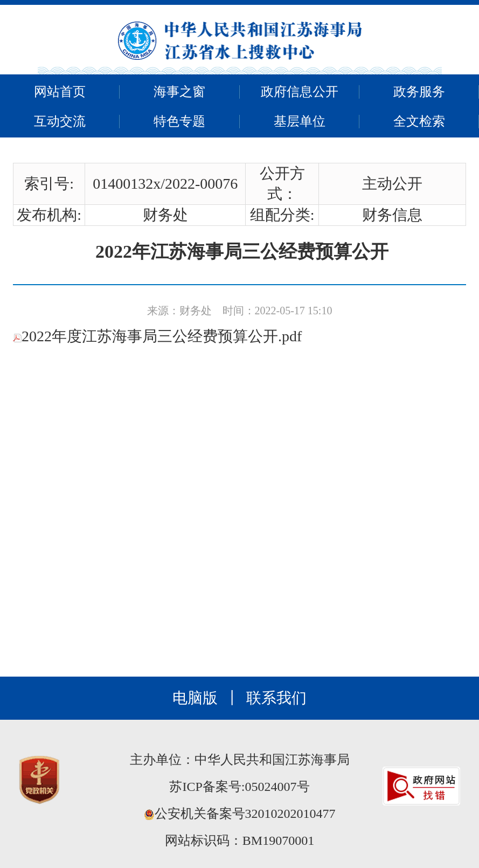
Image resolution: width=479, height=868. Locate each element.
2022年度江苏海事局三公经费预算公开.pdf (157, 336)
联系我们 (276, 698)
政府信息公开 (300, 92)
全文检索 (419, 121)
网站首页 (60, 92)
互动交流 (60, 121)
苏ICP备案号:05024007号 (239, 787)
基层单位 (300, 121)
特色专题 (179, 121)
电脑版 (195, 698)
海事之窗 (179, 92)
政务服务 (419, 92)
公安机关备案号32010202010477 (240, 814)
